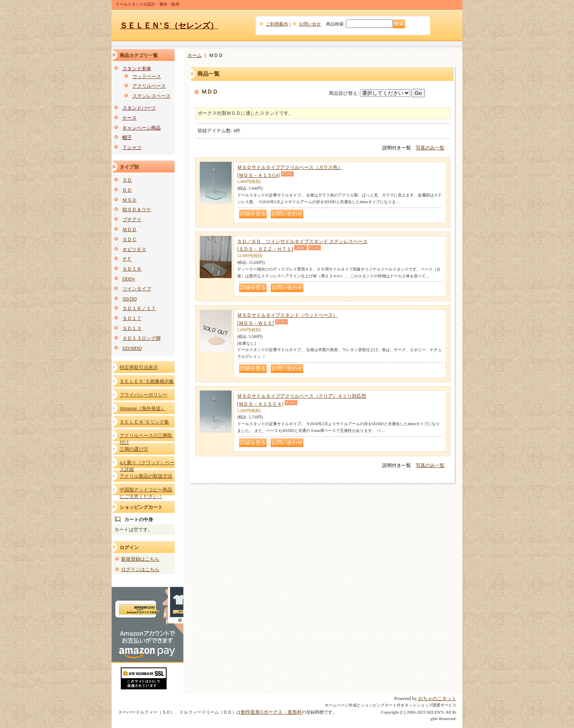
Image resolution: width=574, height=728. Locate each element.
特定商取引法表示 (139, 367)
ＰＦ (127, 259)
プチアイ (132, 220)
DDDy (129, 279)
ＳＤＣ (130, 239)
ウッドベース (147, 77)
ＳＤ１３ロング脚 (142, 338)
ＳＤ (127, 180)
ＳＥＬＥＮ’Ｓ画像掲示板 (147, 381)
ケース (130, 118)
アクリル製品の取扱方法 (146, 476)
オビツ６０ (134, 249)
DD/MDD (132, 348)
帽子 (127, 137)
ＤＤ (127, 190)
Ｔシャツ (132, 147)
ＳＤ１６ (132, 269)
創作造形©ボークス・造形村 (271, 712)
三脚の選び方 (134, 449)
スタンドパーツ (139, 108)
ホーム (195, 55)
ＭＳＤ (130, 200)
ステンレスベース (151, 96)
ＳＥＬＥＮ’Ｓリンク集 (144, 422)
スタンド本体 (137, 69)
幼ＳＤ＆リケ (137, 210)
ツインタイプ (137, 289)
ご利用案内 (277, 24)
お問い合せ (310, 24)
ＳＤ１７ (132, 318)
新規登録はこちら (140, 559)
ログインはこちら (140, 569)
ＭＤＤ (130, 230)
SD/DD (130, 299)
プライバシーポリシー (143, 395)
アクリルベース (149, 86)
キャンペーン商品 (142, 128)
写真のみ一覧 (430, 148)
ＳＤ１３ (132, 328)
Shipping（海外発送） (143, 408)
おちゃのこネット (437, 699)
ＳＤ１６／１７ (139, 308)
